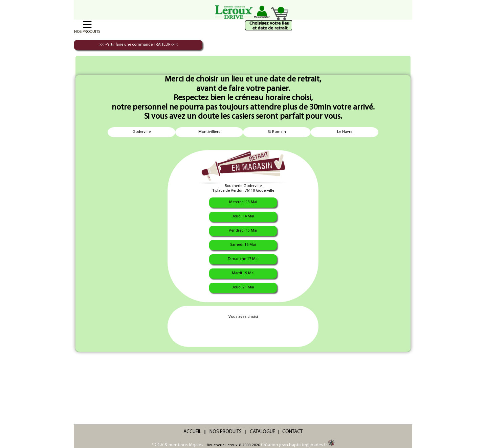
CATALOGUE (262, 432)
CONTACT (292, 432)
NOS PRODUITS (226, 432)
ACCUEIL (192, 432)
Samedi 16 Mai (243, 245)
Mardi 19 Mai (243, 273)
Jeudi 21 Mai (243, 287)
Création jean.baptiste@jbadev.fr (298, 445)
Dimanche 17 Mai (243, 259)
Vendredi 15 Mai (243, 231)
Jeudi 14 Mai (243, 216)
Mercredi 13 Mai (243, 202)
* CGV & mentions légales (178, 445)
